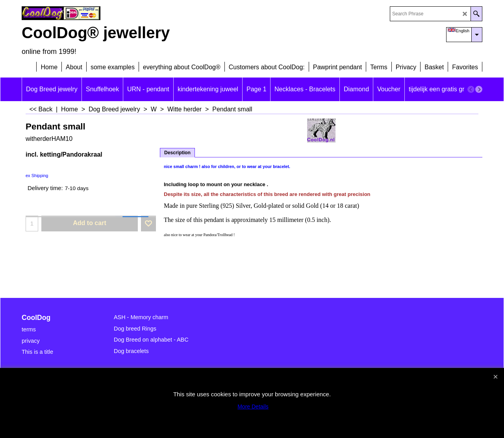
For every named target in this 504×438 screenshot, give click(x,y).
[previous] (471, 89)
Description (177, 153)
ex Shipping (37, 176)
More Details (253, 407)
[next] (479, 89)
